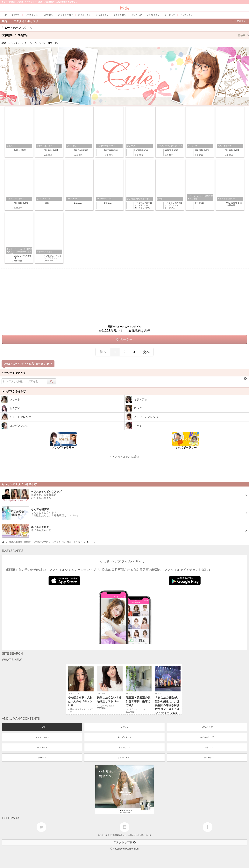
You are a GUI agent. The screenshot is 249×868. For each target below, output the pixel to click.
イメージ (27, 43)
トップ (42, 727)
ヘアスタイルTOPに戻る (125, 457)
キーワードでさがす (14, 373)
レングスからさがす (14, 391)
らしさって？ (104, 835)
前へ (103, 352)
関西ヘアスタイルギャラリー (124, 21)
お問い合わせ (145, 835)
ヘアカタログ (207, 727)
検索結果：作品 (125, 35)
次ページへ (124, 339)
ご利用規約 (116, 835)
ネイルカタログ (207, 737)
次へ (146, 352)
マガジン (124, 727)
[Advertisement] (124, 296)
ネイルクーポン (124, 758)
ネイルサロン (124, 747)
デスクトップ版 (124, 842)
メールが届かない (130, 835)
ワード (53, 43)
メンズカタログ (42, 737)
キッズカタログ (124, 737)
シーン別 (40, 43)
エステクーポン (207, 758)
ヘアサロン (42, 747)
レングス (14, 43)
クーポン (42, 758)
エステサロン (207, 747)
